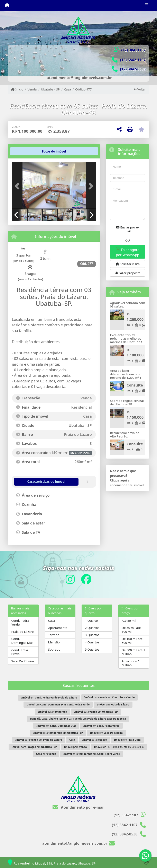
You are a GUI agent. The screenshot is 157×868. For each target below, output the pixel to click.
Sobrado (54, 649)
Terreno (54, 635)
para (53, 712)
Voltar (140, 89)
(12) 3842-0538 (133, 69)
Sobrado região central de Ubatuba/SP (127, 402)
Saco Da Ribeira (23, 661)
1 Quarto (91, 620)
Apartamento (58, 628)
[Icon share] (70, 579)
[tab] (25, 151)
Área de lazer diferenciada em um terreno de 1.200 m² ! (125, 374)
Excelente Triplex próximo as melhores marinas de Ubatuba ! (126, 338)
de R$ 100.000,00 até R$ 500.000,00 (119, 747)
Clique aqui (118, 480)
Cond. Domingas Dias (22, 641)
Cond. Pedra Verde (20, 622)
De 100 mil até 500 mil (132, 641)
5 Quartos (92, 649)
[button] (18, 186)
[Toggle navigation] (147, 6)
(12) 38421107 (133, 50)
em (49, 698)
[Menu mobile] (7, 5)
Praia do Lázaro (22, 632)
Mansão (54, 642)
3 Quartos (92, 635)
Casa (67, 89)
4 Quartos (92, 642)
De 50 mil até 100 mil (131, 630)
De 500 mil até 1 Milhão (133, 652)
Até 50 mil (129, 620)
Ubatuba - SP (50, 89)
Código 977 (84, 89)
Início (17, 89)
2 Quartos (92, 628)
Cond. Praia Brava (20, 652)
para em (109, 697)
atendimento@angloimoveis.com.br (79, 78)
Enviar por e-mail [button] (127, 229)
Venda (32, 89)
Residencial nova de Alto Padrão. (125, 435)
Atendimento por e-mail (79, 807)
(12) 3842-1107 (133, 60)
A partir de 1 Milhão (131, 663)
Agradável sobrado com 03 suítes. (128, 305)
